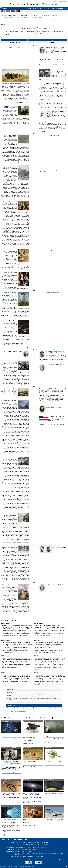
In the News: (11, 848)
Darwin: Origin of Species (29, 735)
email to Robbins (27, 683)
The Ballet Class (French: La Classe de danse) (10, 251)
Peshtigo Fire (56, 85)
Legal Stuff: (11, 856)
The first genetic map (28, 741)
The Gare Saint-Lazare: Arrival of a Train (9, 403)
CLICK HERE (10, 711)
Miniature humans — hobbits (30, 825)
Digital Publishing (26, 853)
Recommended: (10, 850)
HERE (11, 700)
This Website (29, 843)
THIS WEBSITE (41, 20)
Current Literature (20, 848)
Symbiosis (48, 748)
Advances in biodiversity (29, 764)
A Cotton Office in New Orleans (9, 203)
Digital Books (46, 844)
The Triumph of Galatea (22, 613)
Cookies (30, 856)
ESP (25, 20)
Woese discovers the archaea (30, 761)
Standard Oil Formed (51, 47)
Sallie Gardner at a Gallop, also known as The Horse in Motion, (9, 549)
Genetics (17, 853)
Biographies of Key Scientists (22, 846)
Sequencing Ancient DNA (8, 800)
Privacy (25, 856)
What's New (56, 8)
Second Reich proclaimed (48, 122)
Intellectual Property (39, 856)
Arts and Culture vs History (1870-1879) (24, 867)
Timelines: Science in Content (34, 844)
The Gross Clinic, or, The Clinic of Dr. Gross (10, 323)
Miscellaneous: (10, 851)
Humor (29, 851)
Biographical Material (58, 853)
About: (12, 843)
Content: (12, 845)
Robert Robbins (16, 626)
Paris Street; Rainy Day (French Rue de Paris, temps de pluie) (10, 517)
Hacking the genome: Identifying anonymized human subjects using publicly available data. (10, 826)
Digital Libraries (36, 853)
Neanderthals (27, 820)
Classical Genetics (38, 8)
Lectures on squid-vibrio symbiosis (53, 761)
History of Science (46, 853)
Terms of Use (18, 856)
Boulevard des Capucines (10, 167)
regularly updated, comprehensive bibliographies (49, 683)
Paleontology (6, 780)
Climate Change (49, 780)
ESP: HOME (3, 867)
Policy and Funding (31, 848)
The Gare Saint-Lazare (8, 459)
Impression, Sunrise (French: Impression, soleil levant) (9, 137)
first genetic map (57, 664)
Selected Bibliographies (21, 850)
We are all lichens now (50, 764)
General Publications (21, 851)
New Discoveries (42, 848)
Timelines (48, 8)
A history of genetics (28, 743)
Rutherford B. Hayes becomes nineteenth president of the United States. (56, 407)
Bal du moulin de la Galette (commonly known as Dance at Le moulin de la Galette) (9, 365)
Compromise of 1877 (47, 389)
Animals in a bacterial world (52, 767)
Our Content (22, 843)
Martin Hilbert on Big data (8, 822)
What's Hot (63, 8)
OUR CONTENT (32, 20)
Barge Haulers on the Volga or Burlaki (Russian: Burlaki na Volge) (16, 84)
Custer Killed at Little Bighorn (54, 351)
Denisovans (26, 822)
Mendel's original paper (41, 664)
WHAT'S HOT (58, 20)
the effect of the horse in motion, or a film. (22, 580)
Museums (17, 855)
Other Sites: (11, 854)
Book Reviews (32, 850)
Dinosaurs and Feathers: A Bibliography (11, 797)
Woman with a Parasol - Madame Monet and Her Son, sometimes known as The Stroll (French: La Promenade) (9, 297)
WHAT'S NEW (49, 20)
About (30, 8)
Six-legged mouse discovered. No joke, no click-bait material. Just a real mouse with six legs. (54, 821)
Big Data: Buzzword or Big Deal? (10, 820)
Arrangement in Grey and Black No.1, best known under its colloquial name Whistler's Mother (10, 110)
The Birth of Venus (18, 611)
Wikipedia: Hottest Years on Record (53, 793)
